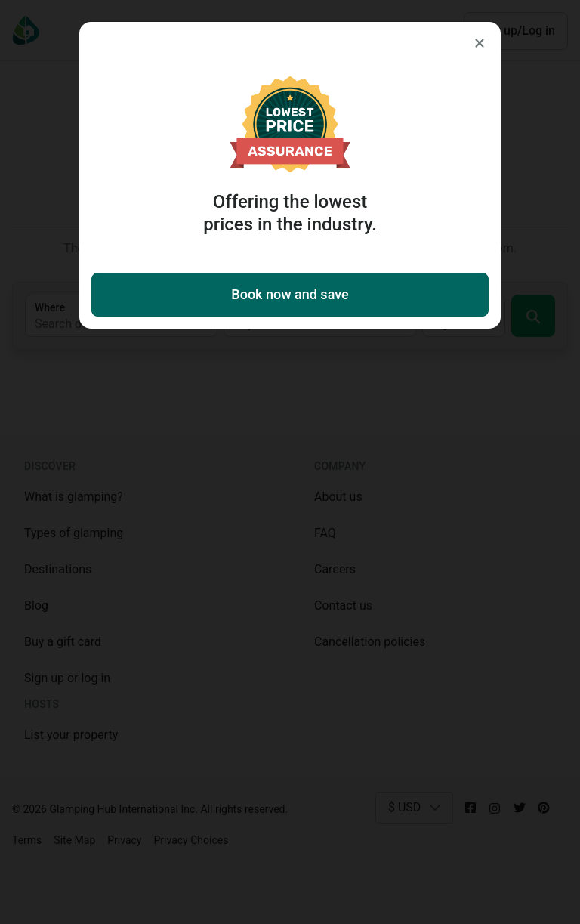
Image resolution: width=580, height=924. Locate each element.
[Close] (480, 43)
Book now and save (290, 294)
